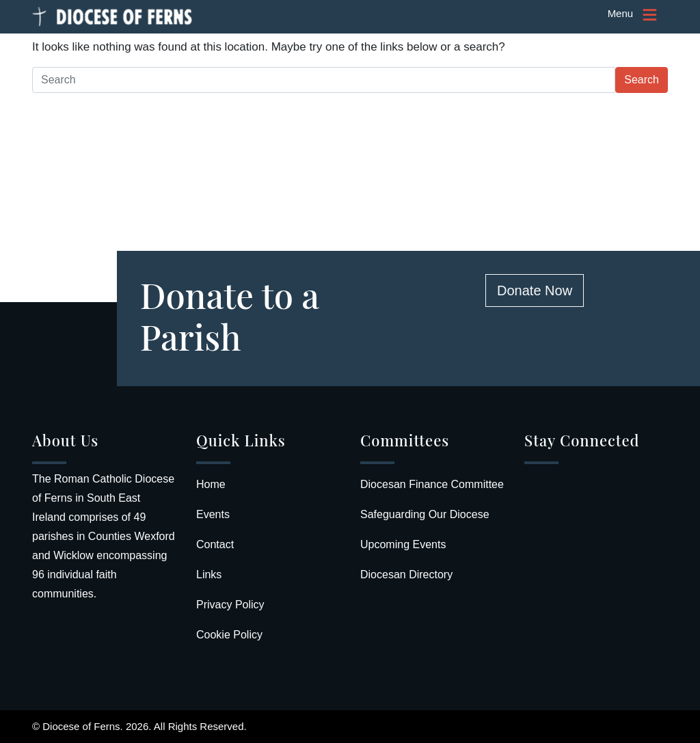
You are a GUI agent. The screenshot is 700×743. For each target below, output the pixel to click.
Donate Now (535, 291)
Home (211, 484)
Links (209, 575)
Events (213, 514)
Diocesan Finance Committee (432, 484)
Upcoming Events (403, 544)
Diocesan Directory (406, 575)
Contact (215, 544)
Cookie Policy (229, 635)
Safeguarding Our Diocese (425, 514)
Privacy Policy (230, 605)
